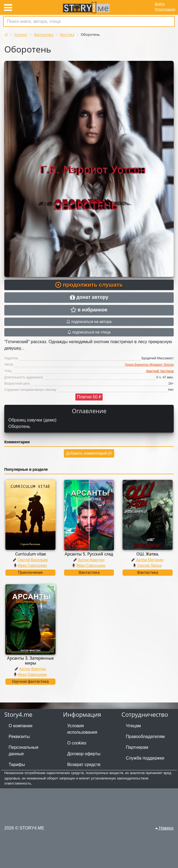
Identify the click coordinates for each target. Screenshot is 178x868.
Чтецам (133, 726)
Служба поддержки (145, 758)
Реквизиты (19, 737)
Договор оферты (84, 754)
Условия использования (82, 729)
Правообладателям (145, 737)
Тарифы (17, 765)
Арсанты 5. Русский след (89, 554)
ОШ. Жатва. (148, 554)
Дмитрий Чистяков (160, 371)
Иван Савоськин (32, 565)
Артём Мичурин (150, 560)
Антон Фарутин (91, 560)
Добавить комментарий (89, 453)
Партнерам (137, 747)
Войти (160, 4)
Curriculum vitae (30, 554)
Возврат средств (84, 765)
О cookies (77, 743)
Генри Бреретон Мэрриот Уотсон (149, 365)
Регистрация (165, 9)
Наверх (165, 828)
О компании (20, 726)
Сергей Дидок (149, 565)
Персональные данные (24, 751)
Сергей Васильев (33, 560)
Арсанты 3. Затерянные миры (30, 660)
